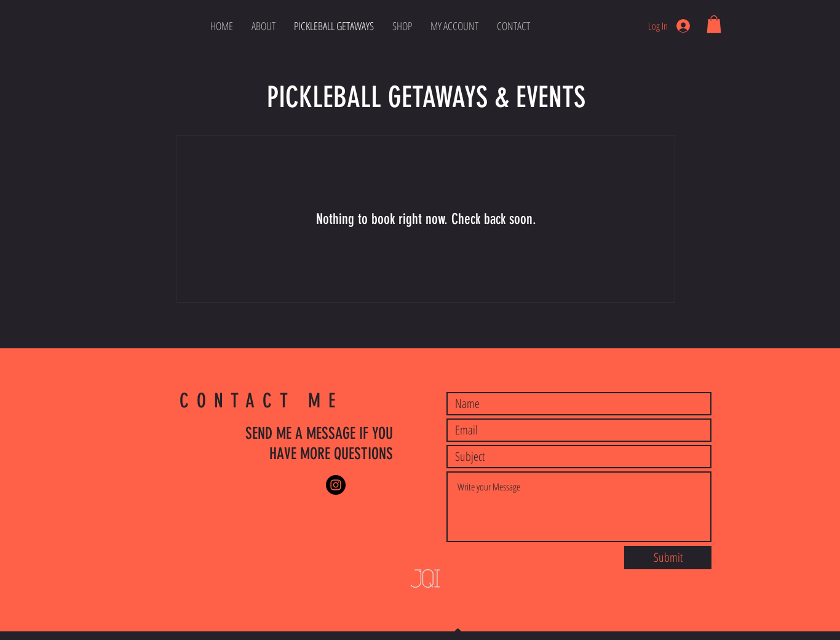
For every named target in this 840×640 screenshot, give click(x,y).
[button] (714, 24)
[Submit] (668, 558)
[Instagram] (336, 485)
